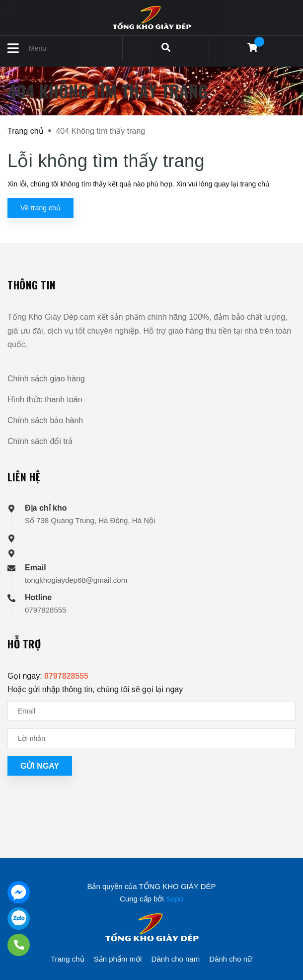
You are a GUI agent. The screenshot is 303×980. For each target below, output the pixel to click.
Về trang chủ (40, 208)
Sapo (175, 899)
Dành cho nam (176, 959)
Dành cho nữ (231, 959)
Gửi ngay (40, 766)
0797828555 (45, 610)
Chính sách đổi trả (40, 441)
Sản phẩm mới (118, 959)
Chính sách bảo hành (45, 420)
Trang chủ (68, 959)
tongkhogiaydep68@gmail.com (76, 580)
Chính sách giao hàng (46, 379)
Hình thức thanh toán (45, 400)
